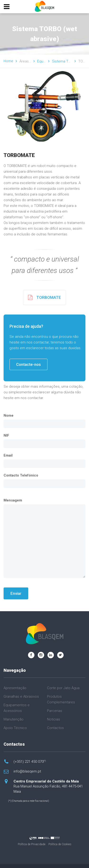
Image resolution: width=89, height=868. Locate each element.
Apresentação (15, 688)
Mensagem (13, 500)
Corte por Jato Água (63, 688)
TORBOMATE (44, 298)
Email (8, 455)
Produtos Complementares (61, 699)
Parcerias (55, 711)
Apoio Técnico (15, 728)
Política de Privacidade (32, 844)
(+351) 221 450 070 (30, 762)
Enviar (16, 593)
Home (8, 61)
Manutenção (14, 719)
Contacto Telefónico (21, 475)
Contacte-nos (28, 364)
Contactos (55, 728)
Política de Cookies (60, 844)
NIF (6, 435)
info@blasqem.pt (27, 771)
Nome (9, 415)
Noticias (54, 719)
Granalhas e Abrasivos (21, 696)
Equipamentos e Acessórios (17, 708)
